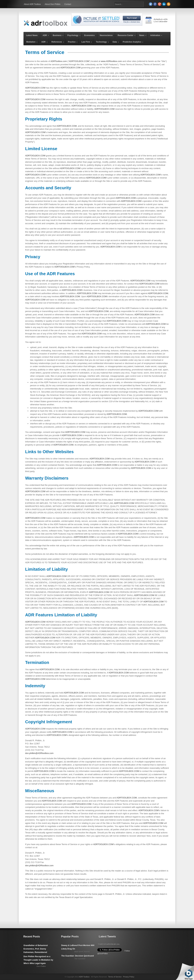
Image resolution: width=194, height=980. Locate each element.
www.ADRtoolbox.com (111, 61)
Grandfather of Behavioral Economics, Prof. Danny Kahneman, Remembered (36, 949)
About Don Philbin (53, 4)
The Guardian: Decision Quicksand (77, 956)
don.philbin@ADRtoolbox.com (39, 753)
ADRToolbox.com (59, 61)
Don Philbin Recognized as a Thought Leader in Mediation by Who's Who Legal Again (38, 960)
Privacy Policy (129, 977)
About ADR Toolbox (32, 4)
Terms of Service (115, 977)
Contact (68, 4)
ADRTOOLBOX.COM (79, 61)
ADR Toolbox (84, 977)
